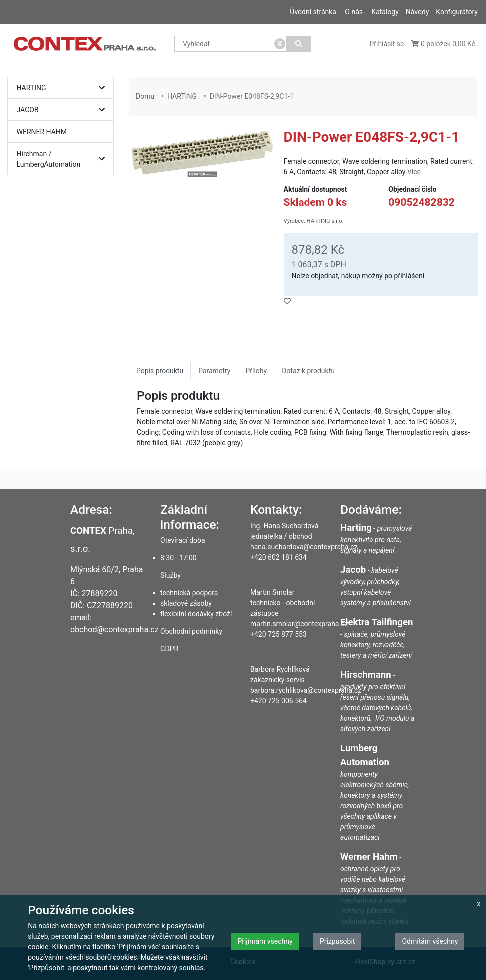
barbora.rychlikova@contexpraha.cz (306, 690)
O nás (354, 12)
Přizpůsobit (338, 941)
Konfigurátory (457, 12)
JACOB (63, 110)
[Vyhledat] (299, 44)
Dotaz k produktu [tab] (308, 371)
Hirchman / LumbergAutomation (63, 159)
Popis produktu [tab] (160, 371)
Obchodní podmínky (191, 631)
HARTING (63, 88)
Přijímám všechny (265, 941)
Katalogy (385, 12)
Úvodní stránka (313, 12)
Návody (418, 12)
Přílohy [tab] (256, 371)
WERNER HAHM (42, 132)
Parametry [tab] (214, 371)
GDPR (169, 649)
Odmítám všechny (430, 941)
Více (414, 172)
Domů (145, 96)
